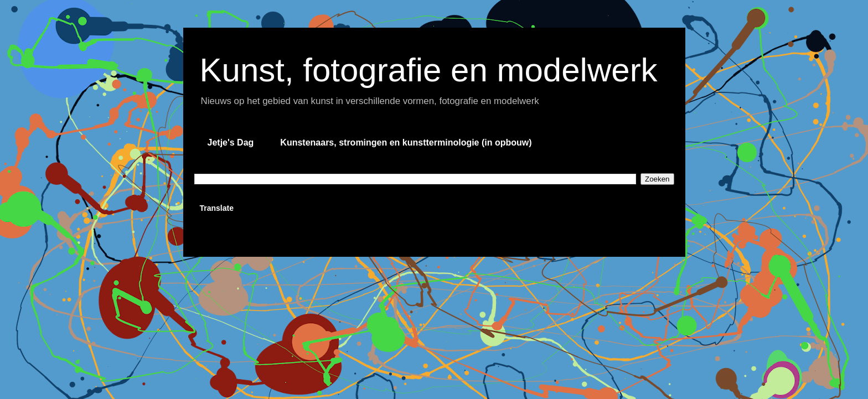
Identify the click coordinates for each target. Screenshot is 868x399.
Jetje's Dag (231, 142)
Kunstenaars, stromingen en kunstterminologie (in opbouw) (406, 142)
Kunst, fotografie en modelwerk (429, 70)
